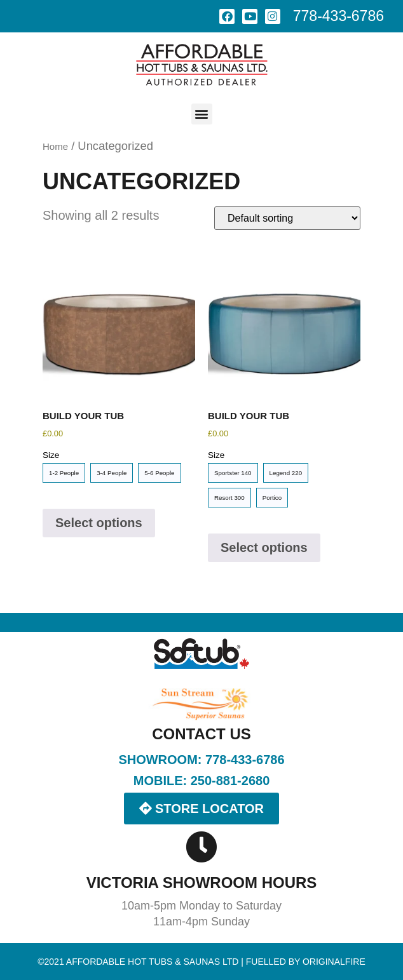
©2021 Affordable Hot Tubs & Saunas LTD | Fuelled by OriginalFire (201, 962)
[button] (202, 114)
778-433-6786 (338, 16)
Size (51, 455)
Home (55, 146)
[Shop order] (287, 218)
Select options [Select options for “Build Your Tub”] (99, 523)
